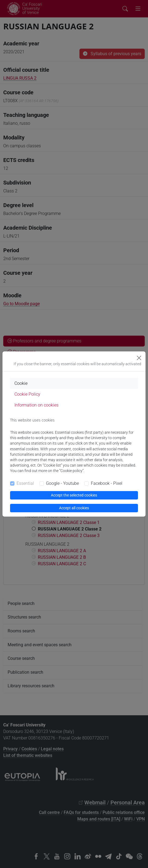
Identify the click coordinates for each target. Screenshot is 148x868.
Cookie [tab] (21, 383)
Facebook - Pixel (107, 483)
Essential (25, 483)
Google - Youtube (62, 483)
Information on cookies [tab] (36, 405)
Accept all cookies (74, 508)
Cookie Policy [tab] (27, 394)
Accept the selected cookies (74, 495)
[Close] (139, 358)
